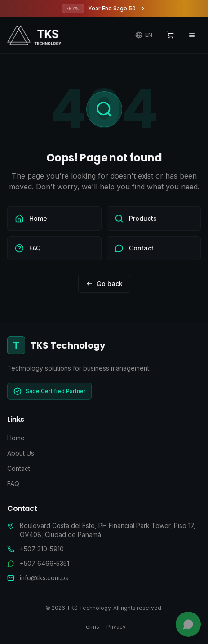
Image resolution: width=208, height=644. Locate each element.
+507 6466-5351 (44, 563)
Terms (91, 627)
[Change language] (144, 35)
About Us (21, 453)
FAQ (13, 484)
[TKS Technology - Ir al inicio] (34, 35)
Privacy (116, 627)
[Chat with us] (188, 624)
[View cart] (170, 35)
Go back (104, 284)
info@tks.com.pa (44, 578)
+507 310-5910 (42, 549)
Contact (19, 468)
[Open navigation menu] (192, 35)
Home (16, 438)
